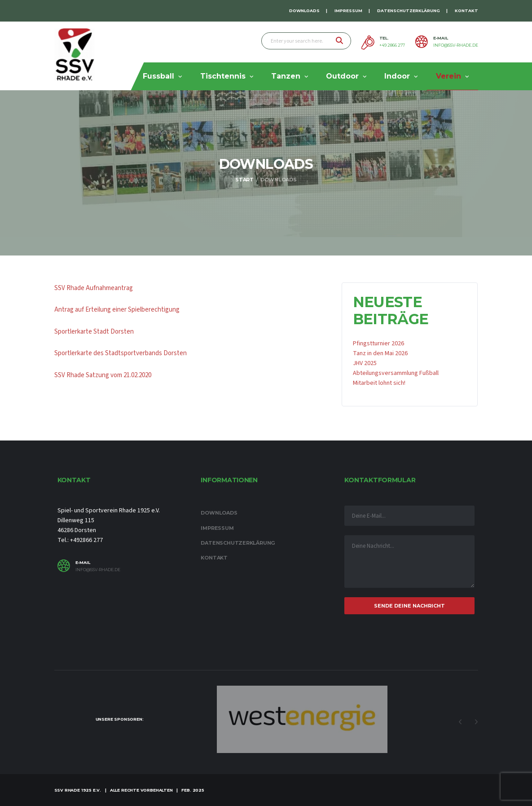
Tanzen (286, 76)
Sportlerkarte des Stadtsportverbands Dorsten (121, 353)
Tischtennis (223, 76)
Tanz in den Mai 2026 (380, 353)
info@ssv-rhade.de (456, 45)
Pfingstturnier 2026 (378, 344)
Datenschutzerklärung (409, 11)
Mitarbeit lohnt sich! (379, 383)
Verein (448, 76)
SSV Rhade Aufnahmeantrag (94, 288)
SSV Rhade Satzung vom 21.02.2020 (103, 375)
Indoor (397, 76)
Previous (461, 722)
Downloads (304, 11)
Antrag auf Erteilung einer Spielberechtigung (117, 310)
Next (476, 722)
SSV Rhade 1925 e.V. (78, 790)
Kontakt (466, 11)
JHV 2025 (365, 363)
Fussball (158, 76)
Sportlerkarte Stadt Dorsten (94, 332)
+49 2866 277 (392, 45)
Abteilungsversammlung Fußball (396, 373)
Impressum (348, 11)
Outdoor (342, 76)
